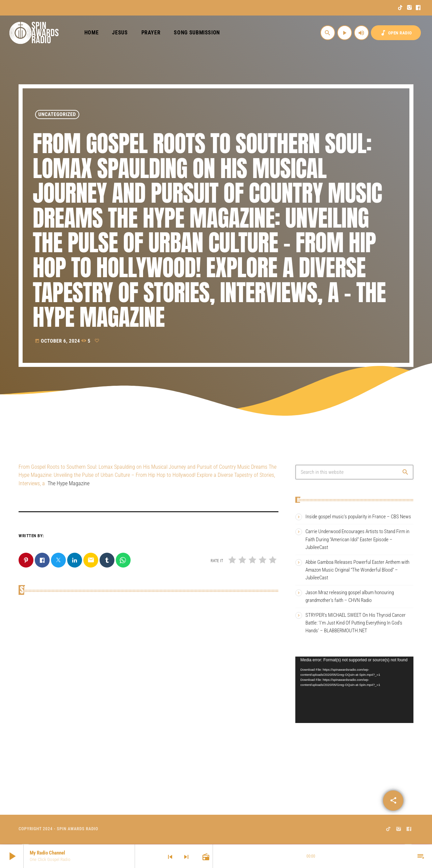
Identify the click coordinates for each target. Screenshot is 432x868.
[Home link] (34, 33)
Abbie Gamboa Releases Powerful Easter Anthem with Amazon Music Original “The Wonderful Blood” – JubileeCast (357, 570)
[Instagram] (410, 8)
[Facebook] (418, 8)
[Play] (345, 33)
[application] (354, 690)
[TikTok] (400, 8)
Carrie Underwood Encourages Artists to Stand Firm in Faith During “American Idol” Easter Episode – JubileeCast (357, 539)
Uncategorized (57, 114)
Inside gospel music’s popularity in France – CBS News (358, 517)
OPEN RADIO (396, 33)
